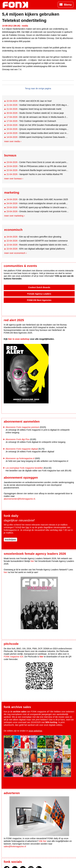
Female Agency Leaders (39, 294)
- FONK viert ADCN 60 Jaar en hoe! (29, 101)
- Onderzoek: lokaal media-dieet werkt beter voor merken (38, 133)
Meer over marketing (14, 216)
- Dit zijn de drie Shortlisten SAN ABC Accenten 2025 (37, 199)
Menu (68, 5)
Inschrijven (10, 540)
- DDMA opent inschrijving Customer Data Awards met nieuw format (38, 137)
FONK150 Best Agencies (39, 300)
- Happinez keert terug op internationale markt (34, 109)
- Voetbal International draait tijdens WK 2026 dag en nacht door (38, 105)
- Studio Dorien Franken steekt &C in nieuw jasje (35, 113)
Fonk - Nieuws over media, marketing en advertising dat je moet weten (17, 5)
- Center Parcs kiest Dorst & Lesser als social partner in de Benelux (38, 162)
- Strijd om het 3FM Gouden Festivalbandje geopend (37, 125)
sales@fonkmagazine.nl (15, 846)
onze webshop (35, 731)
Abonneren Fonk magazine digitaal (22, 449)
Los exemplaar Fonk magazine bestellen (24, 468)
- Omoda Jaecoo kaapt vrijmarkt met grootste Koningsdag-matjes (38, 211)
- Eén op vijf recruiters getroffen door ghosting (34, 237)
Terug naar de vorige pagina (38, 88)
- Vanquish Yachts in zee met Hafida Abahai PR (35, 174)
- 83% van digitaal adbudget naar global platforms (36, 249)
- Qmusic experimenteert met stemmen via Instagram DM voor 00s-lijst (38, 129)
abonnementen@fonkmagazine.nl (19, 499)
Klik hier (43, 841)
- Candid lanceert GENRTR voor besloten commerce (37, 241)
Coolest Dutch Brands (39, 287)
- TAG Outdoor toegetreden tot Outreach (31, 121)
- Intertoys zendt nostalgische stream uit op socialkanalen (38, 203)
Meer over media (12, 141)
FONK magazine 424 (14, 657)
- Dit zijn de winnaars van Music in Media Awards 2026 (38, 117)
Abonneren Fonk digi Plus (17, 439)
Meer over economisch (15, 253)
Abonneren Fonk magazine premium (22, 427)
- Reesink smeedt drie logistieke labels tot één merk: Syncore (38, 245)
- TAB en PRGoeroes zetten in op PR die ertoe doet (37, 166)
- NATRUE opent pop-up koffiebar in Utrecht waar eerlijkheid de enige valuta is (38, 207)
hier (27, 527)
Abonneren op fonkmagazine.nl (20, 458)
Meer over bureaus (13, 179)
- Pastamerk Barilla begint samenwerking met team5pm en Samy (38, 170)
